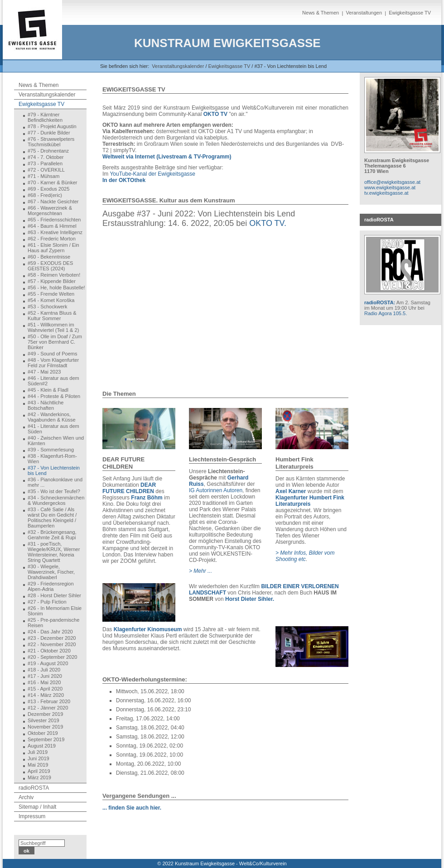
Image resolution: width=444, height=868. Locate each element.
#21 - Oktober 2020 (49, 651)
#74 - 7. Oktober (46, 157)
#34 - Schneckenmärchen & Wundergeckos (56, 500)
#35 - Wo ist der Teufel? (54, 491)
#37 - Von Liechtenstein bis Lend (54, 470)
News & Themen (321, 13)
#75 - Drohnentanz (48, 151)
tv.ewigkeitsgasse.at (386, 193)
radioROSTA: (380, 302)
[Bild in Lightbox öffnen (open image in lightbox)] (139, 429)
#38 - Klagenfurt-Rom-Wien (52, 459)
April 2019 (39, 771)
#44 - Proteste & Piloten (54, 396)
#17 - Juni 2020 (45, 676)
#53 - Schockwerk (47, 307)
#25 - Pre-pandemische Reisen (53, 623)
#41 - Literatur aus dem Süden (53, 429)
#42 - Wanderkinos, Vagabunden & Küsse (52, 417)
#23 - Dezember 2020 (52, 638)
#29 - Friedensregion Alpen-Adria (51, 586)
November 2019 (45, 727)
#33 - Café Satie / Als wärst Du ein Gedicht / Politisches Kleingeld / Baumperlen (52, 518)
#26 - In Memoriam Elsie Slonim (55, 611)
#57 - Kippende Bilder (52, 281)
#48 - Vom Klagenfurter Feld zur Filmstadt (53, 363)
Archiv (26, 797)
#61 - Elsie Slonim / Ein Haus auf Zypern (53, 248)
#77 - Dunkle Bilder (49, 133)
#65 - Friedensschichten (54, 220)
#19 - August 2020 (48, 663)
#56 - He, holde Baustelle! (56, 288)
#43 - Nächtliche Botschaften (46, 405)
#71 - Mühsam (43, 176)
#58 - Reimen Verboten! (54, 275)
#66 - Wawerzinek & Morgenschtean (50, 211)
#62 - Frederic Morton (52, 239)
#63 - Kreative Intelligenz (55, 232)
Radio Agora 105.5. (386, 313)
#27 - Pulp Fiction (47, 602)
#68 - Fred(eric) (45, 195)
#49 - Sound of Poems (52, 354)
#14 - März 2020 (46, 695)
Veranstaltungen (364, 13)
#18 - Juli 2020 (44, 670)
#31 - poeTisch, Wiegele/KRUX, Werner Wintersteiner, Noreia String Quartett (54, 552)
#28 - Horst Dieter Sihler (54, 595)
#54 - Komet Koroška (51, 300)
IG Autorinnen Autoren (216, 490)
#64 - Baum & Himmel (52, 226)
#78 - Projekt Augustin (52, 126)
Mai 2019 (38, 765)
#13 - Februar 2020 (49, 701)
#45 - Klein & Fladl (48, 390)
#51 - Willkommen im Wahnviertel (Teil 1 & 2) (53, 327)
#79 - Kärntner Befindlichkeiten (45, 117)
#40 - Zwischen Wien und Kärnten (56, 441)
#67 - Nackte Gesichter (53, 201)
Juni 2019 (39, 758)
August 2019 (42, 746)
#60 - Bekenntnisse (49, 257)
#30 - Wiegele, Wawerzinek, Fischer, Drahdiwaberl (51, 572)
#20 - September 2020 (52, 657)
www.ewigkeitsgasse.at (390, 187)
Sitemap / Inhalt (37, 807)
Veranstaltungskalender (178, 66)
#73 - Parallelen (45, 163)
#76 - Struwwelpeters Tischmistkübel (51, 142)
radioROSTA (34, 788)
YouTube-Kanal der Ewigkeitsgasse (152, 174)
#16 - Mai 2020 (44, 682)
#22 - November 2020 (52, 644)
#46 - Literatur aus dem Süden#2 (53, 381)
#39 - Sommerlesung (51, 450)
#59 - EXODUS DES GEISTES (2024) (50, 266)
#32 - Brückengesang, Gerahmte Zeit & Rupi (52, 535)
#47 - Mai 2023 (44, 372)
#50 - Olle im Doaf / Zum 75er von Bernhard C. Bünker (55, 342)
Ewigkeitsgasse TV (410, 13)
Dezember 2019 (45, 714)
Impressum (32, 816)
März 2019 (39, 777)
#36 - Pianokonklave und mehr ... (55, 482)
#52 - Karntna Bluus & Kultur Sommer (52, 316)
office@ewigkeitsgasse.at (392, 182)
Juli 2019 (38, 752)
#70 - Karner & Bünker (52, 182)
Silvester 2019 (43, 720)
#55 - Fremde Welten (51, 294)
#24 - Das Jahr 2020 (50, 632)
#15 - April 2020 (45, 689)
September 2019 (46, 739)
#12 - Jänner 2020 (48, 708)
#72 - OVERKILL (46, 170)
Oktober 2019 (43, 733)
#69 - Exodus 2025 (48, 189)
